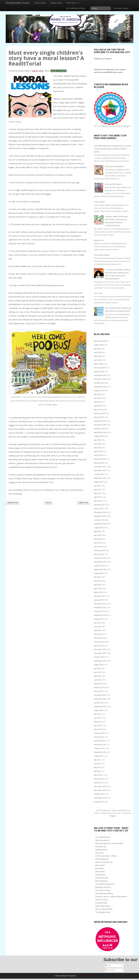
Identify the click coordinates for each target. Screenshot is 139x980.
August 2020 (99, 345)
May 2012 (98, 722)
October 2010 (99, 794)
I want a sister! (99, 202)
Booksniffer (100, 868)
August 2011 (99, 756)
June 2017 (98, 490)
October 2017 (99, 474)
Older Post (83, 502)
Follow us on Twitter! (103, 59)
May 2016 (98, 539)
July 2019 (98, 394)
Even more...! (73, 3)
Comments (110, 970)
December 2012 (100, 695)
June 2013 (98, 672)
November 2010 (100, 790)
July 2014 (98, 623)
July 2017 (98, 486)
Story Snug (99, 853)
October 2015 (99, 566)
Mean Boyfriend (101, 881)
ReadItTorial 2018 (59, 71)
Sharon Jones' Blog (102, 890)
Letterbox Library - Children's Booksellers (111, 897)
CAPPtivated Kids (102, 878)
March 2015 (99, 592)
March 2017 (99, 501)
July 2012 (98, 714)
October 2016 (99, 520)
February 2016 (100, 550)
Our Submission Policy (76, 8)
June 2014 (98, 627)
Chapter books (56, 3)
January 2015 (99, 600)
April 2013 (98, 680)
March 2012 (99, 729)
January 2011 (99, 783)
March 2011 (99, 775)
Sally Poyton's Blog (102, 906)
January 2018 (99, 463)
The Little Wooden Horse (105, 884)
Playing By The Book (103, 887)
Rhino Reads (100, 865)
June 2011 (98, 764)
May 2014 (98, 630)
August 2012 (99, 710)
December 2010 (100, 786)
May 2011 (98, 767)
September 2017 (101, 478)
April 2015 (98, 589)
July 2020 (98, 349)
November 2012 (100, 699)
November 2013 (100, 653)
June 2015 (98, 581)
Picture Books (40, 3)
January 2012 (99, 737)
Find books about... (122, 8)
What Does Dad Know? (104, 862)
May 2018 (98, 448)
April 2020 (98, 360)
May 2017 (98, 493)
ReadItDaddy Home (18, 3)
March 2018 (99, 455)
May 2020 (98, 356)
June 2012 (98, 718)
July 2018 (98, 440)
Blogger (113, 816)
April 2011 (98, 771)
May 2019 (98, 402)
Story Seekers (100, 875)
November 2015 (100, 562)
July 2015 (98, 577)
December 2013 (100, 649)
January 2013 (99, 691)
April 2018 (98, 451)
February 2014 (100, 642)
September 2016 (101, 524)
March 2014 (99, 638)
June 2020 (98, 352)
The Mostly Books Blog (104, 893)
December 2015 (100, 558)
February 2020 (100, 368)
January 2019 (99, 417)
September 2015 (101, 569)
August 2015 (99, 573)
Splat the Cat (99, 240)
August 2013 (99, 665)
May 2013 (98, 676)
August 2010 (99, 802)
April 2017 (98, 497)
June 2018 (98, 444)
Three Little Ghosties (102, 255)
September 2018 (101, 432)
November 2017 (100, 470)
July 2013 (98, 668)
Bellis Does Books (102, 840)
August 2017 (99, 482)
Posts (108, 966)
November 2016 (100, 516)
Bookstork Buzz (101, 903)
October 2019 (99, 383)
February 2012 (100, 733)
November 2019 (100, 379)
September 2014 (101, 615)
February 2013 (100, 687)
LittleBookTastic (101, 850)
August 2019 (99, 391)
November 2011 (100, 745)
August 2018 (99, 436)
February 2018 (100, 459)
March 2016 (99, 547)
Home (48, 502)
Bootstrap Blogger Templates (86, 976)
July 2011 (98, 760)
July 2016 (98, 531)
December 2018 (100, 421)
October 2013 (99, 657)
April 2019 (98, 406)
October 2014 (99, 611)
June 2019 (98, 398)
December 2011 (100, 741)
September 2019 (101, 387)
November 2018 (100, 425)
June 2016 (98, 535)
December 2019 (100, 375)
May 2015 (98, 585)
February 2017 (100, 505)
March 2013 (99, 684)
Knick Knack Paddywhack (114, 166)
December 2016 (100, 512)
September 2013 (101, 661)
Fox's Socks (98, 293)
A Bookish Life (101, 847)
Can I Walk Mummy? (103, 837)
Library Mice (100, 872)
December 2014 (100, 604)
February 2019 (100, 413)
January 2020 (99, 372)
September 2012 (101, 707)
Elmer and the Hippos (113, 184)
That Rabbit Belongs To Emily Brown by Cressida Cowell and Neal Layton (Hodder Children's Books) (113, 149)
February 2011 (100, 779)
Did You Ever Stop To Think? (106, 856)
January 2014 (99, 646)
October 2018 (99, 429)
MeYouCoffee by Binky (104, 909)
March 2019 (99, 410)
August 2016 (99, 528)
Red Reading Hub (102, 859)
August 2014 (99, 619)
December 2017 (100, 467)
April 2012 (98, 726)
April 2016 (98, 543)
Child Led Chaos (102, 900)
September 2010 (101, 798)
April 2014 (98, 634)
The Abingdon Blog (103, 912)
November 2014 (100, 608)
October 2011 (99, 748)
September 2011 (101, 752)
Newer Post (13, 502)
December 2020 (100, 341)
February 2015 (100, 596)
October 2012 (99, 703)
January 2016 (99, 554)
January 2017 (99, 509)
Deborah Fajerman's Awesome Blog (109, 843)
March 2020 (99, 364)
